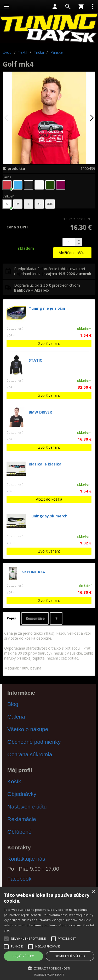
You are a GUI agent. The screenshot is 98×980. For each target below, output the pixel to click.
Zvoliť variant (49, 343)
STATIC (35, 360)
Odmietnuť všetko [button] (70, 956)
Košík (14, 781)
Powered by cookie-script (49, 975)
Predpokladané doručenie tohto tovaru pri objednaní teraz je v (53, 271)
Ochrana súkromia (30, 754)
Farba (7, 177)
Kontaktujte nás (26, 859)
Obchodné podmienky (34, 742)
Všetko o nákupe (28, 729)
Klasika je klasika (45, 464)
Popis (11, 618)
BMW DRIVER (40, 412)
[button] (49, 968)
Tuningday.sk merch (48, 516)
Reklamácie (22, 819)
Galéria (16, 717)
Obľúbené (19, 832)
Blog (13, 704)
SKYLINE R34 (33, 572)
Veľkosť (8, 196)
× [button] (93, 892)
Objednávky (22, 794)
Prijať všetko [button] (23, 956)
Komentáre (35, 618)
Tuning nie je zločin (47, 308)
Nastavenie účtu (27, 807)
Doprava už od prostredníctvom (47, 288)
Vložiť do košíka (72, 253)
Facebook (19, 879)
